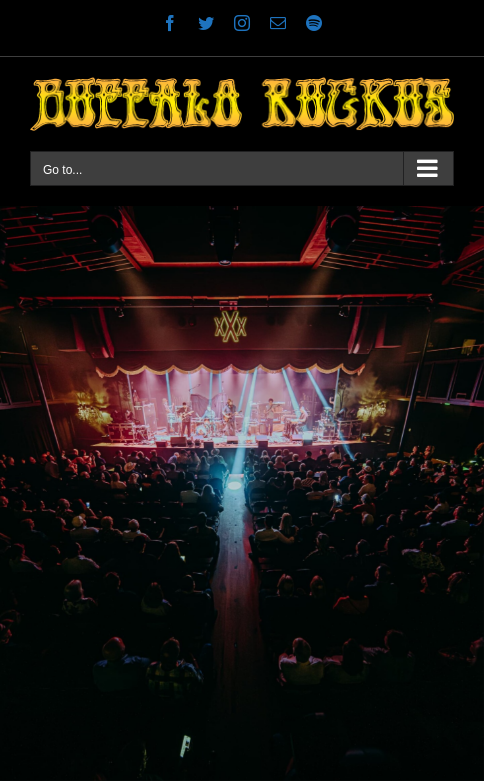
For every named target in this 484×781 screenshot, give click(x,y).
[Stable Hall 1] (242, 493)
